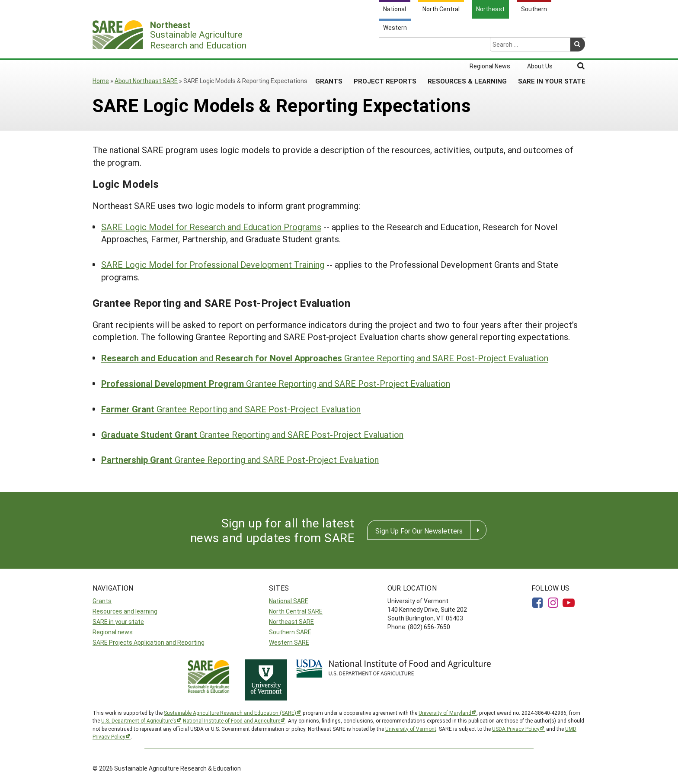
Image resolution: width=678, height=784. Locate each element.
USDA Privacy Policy (516, 729)
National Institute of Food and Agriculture (232, 720)
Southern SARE (290, 632)
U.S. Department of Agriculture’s (139, 720)
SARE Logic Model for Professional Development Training (213, 264)
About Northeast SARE (146, 81)
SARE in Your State (552, 47)
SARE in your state (118, 622)
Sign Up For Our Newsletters (419, 531)
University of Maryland (445, 713)
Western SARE (289, 642)
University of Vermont (411, 729)
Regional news (113, 632)
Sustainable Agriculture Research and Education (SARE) (230, 713)
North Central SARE (296, 611)
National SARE (289, 601)
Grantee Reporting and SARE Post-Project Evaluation (276, 383)
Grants (329, 47)
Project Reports (385, 47)
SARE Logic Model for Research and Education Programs (211, 227)
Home (101, 81)
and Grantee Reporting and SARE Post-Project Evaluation (325, 358)
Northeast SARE (291, 622)
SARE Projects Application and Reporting (149, 642)
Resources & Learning (467, 47)
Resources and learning (125, 611)
